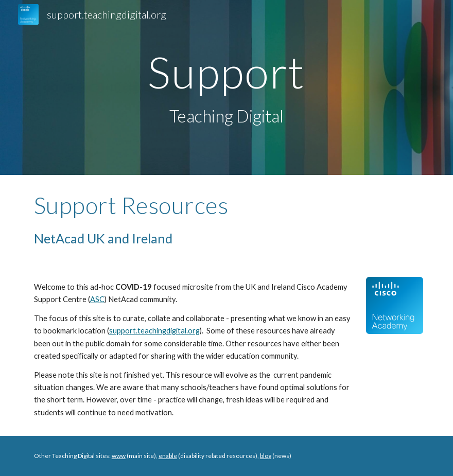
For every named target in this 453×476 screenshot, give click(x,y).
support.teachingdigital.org (154, 331)
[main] (226, 88)
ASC (97, 299)
